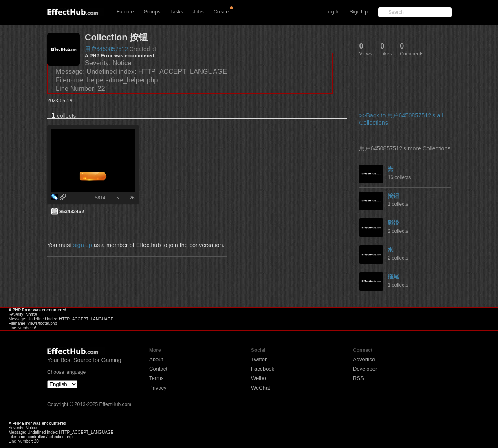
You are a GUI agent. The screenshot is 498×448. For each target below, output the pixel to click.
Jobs (198, 12)
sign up (82, 245)
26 (132, 198)
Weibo (259, 378)
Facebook (263, 369)
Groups (152, 12)
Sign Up (359, 12)
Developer (365, 369)
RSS (358, 378)
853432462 (72, 212)
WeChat (261, 388)
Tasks (176, 12)
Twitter (259, 359)
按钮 (393, 196)
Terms (156, 378)
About (156, 359)
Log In (333, 12)
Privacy (158, 388)
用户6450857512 (106, 49)
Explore (125, 12)
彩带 (393, 223)
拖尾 (393, 276)
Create (221, 12)
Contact (158, 369)
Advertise (364, 359)
